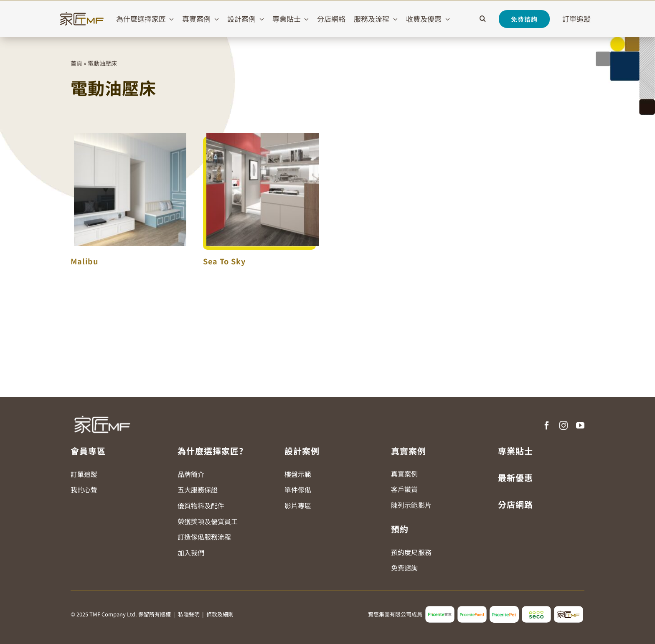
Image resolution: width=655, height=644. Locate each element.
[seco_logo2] (536, 609)
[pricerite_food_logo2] (472, 609)
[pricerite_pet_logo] (504, 609)
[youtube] (580, 426)
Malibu (84, 261)
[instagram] (564, 426)
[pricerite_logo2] (440, 609)
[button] (483, 19)
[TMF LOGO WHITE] (102, 413)
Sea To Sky (224, 261)
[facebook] (547, 426)
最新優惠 (515, 478)
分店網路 (515, 504)
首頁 (76, 63)
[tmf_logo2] (569, 609)
